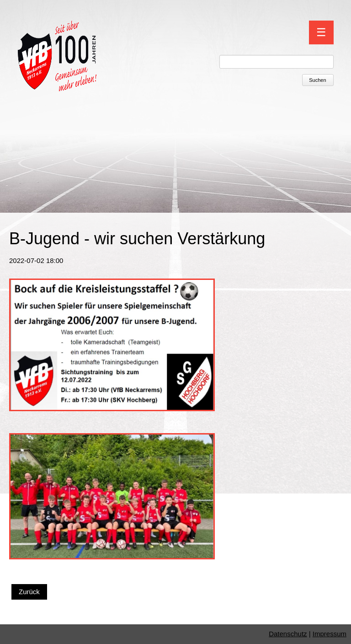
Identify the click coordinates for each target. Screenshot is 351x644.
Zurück (29, 592)
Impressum (330, 634)
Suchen (317, 80)
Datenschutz (288, 634)
